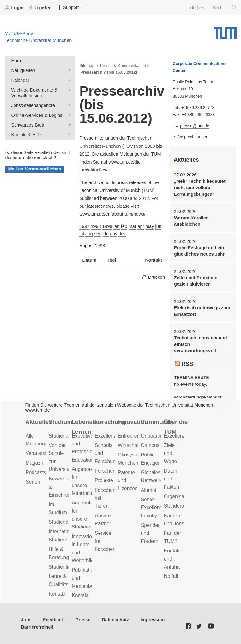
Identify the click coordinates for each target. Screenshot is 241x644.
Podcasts (36, 472)
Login (15, 8)
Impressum (153, 620)
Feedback (53, 620)
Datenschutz (116, 620)
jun (158, 226)
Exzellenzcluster (113, 436)
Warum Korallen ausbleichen (191, 221)
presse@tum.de (195, 126)
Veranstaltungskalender (197, 397)
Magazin (35, 463)
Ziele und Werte (171, 453)
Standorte (175, 506)
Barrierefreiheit (37, 627)
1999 (107, 226)
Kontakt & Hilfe (68, 134)
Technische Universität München (225, 31)
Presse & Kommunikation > (125, 66)
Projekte (104, 480)
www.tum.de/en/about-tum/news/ (112, 214)
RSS (184, 364)
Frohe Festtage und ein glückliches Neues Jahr (199, 251)
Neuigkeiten (68, 70)
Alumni (148, 490)
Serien (33, 482)
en (202, 8)
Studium (60, 422)
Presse (83, 620)
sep (98, 234)
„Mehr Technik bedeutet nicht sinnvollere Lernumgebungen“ (200, 188)
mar (133, 226)
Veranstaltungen (44, 453)
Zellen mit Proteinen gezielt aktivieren (196, 281)
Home (17, 61)
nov (114, 234)
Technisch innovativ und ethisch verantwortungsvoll (201, 344)
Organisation (178, 496)
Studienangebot (66, 436)
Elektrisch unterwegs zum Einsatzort (202, 311)
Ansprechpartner (192, 137)
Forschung (110, 422)
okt (106, 234)
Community (156, 422)
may (150, 226)
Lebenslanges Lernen (87, 427)
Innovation (133, 422)
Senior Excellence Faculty (153, 508)
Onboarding (154, 436)
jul (81, 234)
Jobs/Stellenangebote (68, 105)
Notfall (171, 576)
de (193, 8)
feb (124, 226)
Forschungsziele (113, 471)
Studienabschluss (68, 522)
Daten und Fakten (172, 479)
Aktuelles (39, 422)
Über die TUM (176, 427)
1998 (96, 226)
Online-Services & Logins (68, 115)
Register (40, 8)
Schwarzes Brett (68, 125)
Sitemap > (89, 66)
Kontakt (57, 594)
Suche (224, 8)
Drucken (154, 277)
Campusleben (156, 445)
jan (116, 226)
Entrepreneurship (137, 436)
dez (122, 234)
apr (141, 226)
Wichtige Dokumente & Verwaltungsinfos (68, 89)
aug (89, 234)
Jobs (26, 620)
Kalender (68, 80)
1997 (84, 226)
